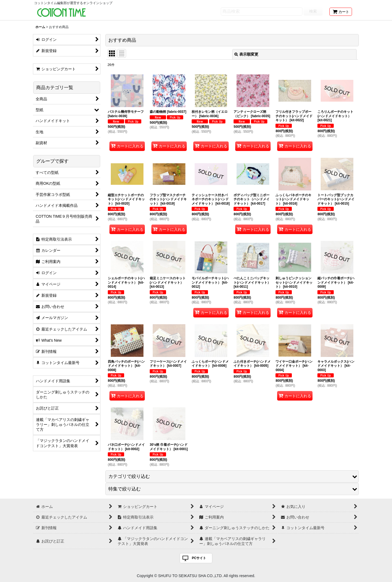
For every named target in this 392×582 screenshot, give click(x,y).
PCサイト (199, 558)
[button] (232, 476)
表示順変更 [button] (246, 54)
